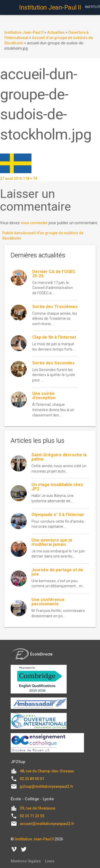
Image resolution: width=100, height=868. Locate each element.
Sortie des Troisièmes (55, 307)
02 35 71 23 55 (32, 816)
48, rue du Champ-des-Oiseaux (47, 771)
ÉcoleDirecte (32, 654)
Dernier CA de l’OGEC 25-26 (54, 274)
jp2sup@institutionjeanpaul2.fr (47, 786)
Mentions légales (26, 861)
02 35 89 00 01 (32, 779)
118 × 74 (30, 178)
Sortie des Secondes (53, 363)
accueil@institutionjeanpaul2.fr (47, 824)
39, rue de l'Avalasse (37, 808)
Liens (50, 861)
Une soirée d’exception (44, 396)
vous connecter (34, 223)
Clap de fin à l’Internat (54, 337)
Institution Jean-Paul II (34, 839)
